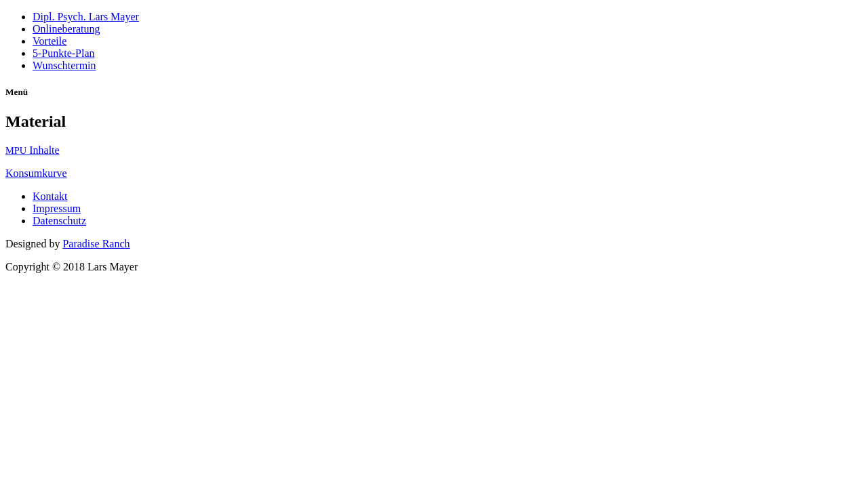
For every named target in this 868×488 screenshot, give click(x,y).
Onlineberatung (66, 29)
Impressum (57, 208)
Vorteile (50, 41)
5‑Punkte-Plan (64, 53)
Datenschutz (59, 221)
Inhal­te (33, 150)
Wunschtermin (64, 65)
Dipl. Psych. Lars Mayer (86, 17)
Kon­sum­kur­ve (36, 173)
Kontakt (50, 196)
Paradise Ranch (96, 244)
